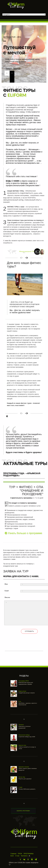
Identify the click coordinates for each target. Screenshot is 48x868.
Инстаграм (32, 859)
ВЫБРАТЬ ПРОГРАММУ (23, 811)
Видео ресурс (22, 691)
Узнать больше (19, 68)
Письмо (7, 597)
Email (7, 591)
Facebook (20, 859)
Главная (13, 854)
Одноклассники (28, 859)
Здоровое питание (24, 767)
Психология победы (24, 735)
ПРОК (20, 854)
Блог (20, 701)
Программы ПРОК (24, 681)
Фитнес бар (22, 777)
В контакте (24, 859)
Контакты (24, 856)
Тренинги (21, 725)
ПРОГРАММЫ (29, 854)
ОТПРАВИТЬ (29, 631)
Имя (6, 584)
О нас (17, 856)
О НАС (20, 787)
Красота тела (22, 745)
